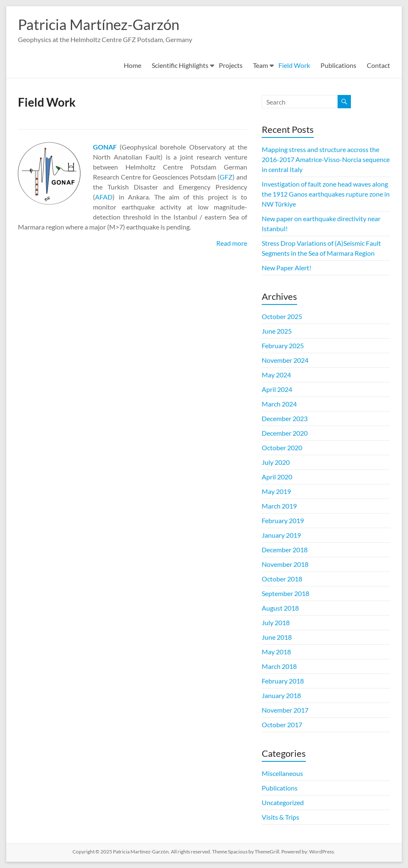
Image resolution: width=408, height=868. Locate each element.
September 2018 (285, 593)
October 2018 (282, 579)
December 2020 (285, 433)
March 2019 (279, 506)
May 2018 (276, 652)
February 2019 (283, 520)
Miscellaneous (282, 773)
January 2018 (281, 695)
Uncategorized (283, 802)
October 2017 (282, 725)
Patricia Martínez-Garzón (101, 24)
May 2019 (276, 491)
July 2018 (276, 622)
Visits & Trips (280, 817)
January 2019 (281, 535)
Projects (231, 65)
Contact (378, 65)
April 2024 (277, 389)
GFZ (226, 177)
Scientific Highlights (180, 65)
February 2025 (283, 345)
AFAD (104, 197)
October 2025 (282, 316)
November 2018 (285, 564)
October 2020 (282, 448)
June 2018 (277, 637)
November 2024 (285, 360)
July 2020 (276, 462)
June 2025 (277, 331)
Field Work (294, 65)
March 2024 (279, 404)
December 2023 (285, 418)
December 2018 (285, 550)
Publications (338, 65)
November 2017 (285, 710)
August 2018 (280, 608)
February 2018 (283, 681)
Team (260, 65)
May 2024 (276, 375)
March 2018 (279, 666)
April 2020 (277, 477)
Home (133, 65)
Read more (232, 243)
